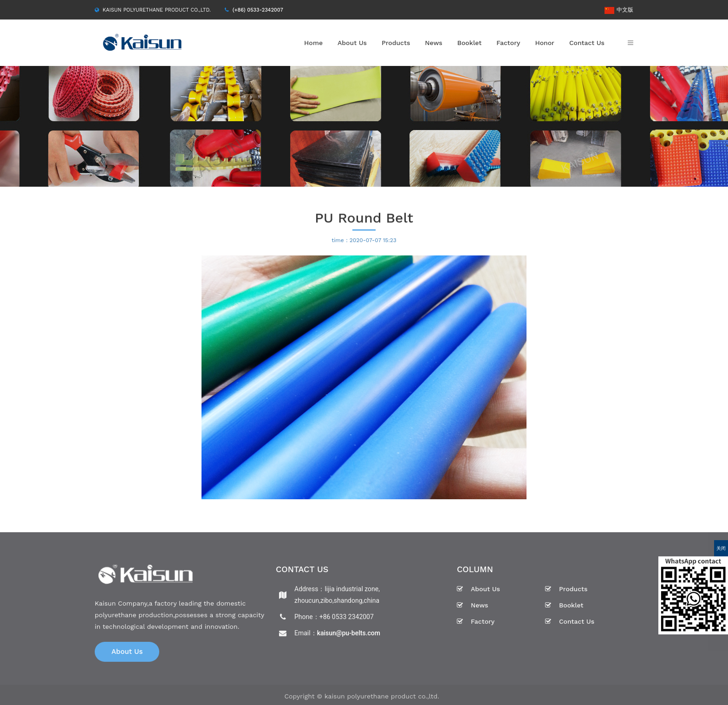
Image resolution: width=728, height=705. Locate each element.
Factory (508, 43)
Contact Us (587, 43)
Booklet (469, 43)
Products (396, 43)
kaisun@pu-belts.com (349, 635)
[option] (364, 126)
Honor (544, 43)
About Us (352, 43)
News (433, 43)
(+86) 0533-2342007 (258, 10)
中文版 (619, 10)
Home (313, 43)
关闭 (721, 548)
